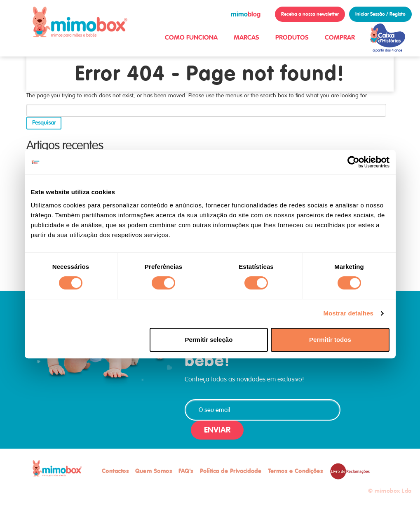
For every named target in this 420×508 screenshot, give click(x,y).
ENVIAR (217, 430)
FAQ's (186, 471)
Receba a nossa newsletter (310, 14)
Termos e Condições (295, 471)
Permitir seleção (209, 340)
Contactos (115, 471)
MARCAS (246, 37)
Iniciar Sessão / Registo (380, 14)
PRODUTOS (292, 37)
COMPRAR (340, 37)
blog (246, 14)
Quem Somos (154, 471)
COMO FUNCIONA (191, 37)
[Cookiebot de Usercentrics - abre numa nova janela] (353, 162)
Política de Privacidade (231, 471)
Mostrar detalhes (348, 313)
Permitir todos (330, 340)
